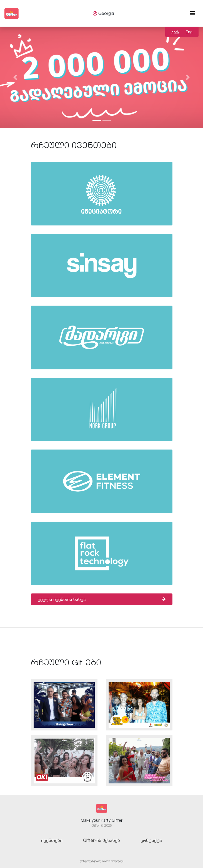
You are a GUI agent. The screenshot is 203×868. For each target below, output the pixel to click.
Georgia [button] (103, 13)
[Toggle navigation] (193, 13)
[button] (15, 77)
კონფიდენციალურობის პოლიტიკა (101, 861)
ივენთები (52, 840)
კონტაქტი (151, 840)
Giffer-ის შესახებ (101, 840)
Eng (189, 32)
